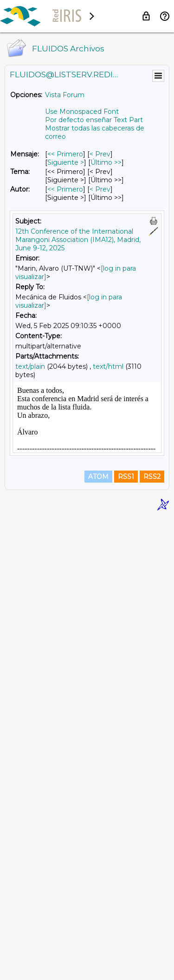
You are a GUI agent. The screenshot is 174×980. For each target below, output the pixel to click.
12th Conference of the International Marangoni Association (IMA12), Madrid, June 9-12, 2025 (78, 240)
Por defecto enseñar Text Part (94, 120)
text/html (108, 366)
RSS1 (126, 939)
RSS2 (152, 939)
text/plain (30, 366)
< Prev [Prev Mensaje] (100, 154)
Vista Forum (65, 95)
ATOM (98, 939)
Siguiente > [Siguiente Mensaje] (66, 162)
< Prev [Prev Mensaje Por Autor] (100, 189)
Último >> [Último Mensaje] (106, 162)
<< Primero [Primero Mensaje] (65, 154)
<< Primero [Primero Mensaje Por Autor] (65, 189)
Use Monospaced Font (82, 112)
